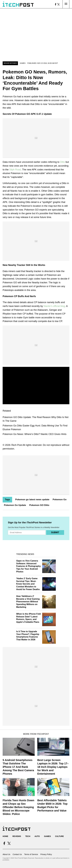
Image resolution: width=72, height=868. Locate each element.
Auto (37, 836)
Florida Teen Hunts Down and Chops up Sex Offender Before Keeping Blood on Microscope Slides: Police (18, 807)
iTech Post (16, 445)
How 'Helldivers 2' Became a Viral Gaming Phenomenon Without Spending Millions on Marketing (28, 602)
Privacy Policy (46, 854)
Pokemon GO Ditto (39, 505)
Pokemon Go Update (15, 505)
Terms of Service (31, 854)
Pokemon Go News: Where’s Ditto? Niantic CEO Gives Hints (35, 434)
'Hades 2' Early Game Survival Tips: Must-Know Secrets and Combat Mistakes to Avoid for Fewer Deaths (28, 584)
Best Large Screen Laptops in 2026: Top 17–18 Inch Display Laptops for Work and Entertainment (53, 767)
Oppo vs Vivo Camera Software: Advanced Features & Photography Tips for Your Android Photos (28, 566)
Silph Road (15, 170)
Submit (55, 532)
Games (23, 63)
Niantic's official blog (54, 306)
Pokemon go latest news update (32, 500)
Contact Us (17, 854)
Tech (28, 836)
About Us (6, 854)
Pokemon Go (60, 500)
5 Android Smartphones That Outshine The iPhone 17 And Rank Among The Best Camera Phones (18, 767)
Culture (59, 836)
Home (5, 836)
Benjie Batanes (10, 63)
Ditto (62, 162)
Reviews (17, 836)
